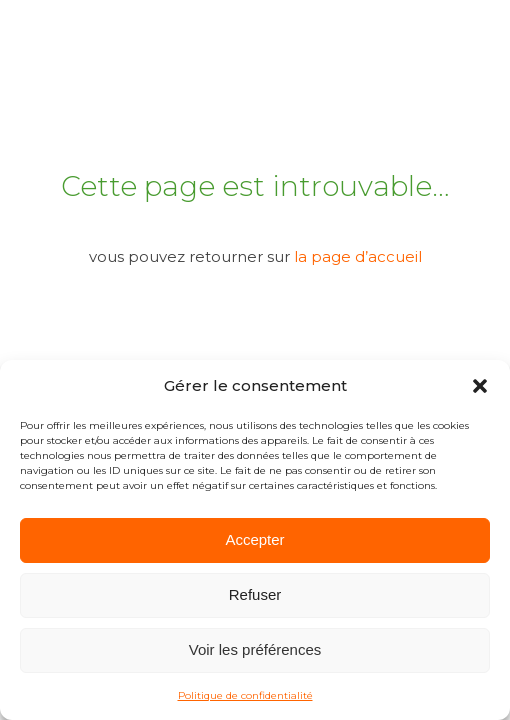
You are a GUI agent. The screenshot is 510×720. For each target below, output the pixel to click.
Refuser (255, 594)
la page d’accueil (358, 256)
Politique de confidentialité (245, 695)
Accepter (254, 539)
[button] (480, 386)
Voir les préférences (255, 649)
